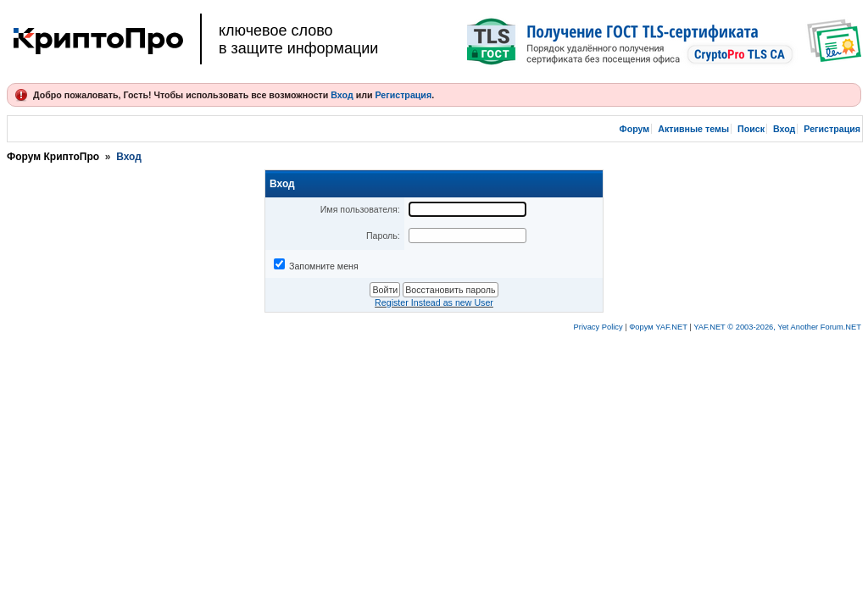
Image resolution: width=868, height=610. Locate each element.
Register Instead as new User (434, 302)
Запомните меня (324, 266)
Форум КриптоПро (53, 157)
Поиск (751, 129)
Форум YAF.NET (658, 327)
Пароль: (383, 236)
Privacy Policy (598, 327)
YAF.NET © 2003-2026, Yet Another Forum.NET (777, 327)
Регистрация (403, 95)
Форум (635, 129)
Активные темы (693, 129)
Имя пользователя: (360, 209)
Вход (342, 95)
